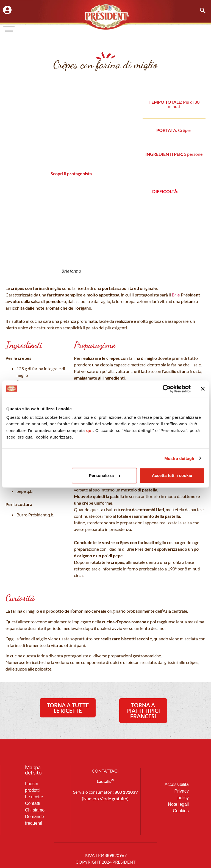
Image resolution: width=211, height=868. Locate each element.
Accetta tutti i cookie (172, 475)
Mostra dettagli (179, 458)
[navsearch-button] (200, 11)
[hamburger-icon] (9, 30)
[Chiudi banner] (203, 389)
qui (90, 430)
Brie (176, 295)
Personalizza (105, 475)
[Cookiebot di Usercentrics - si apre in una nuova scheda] (167, 389)
